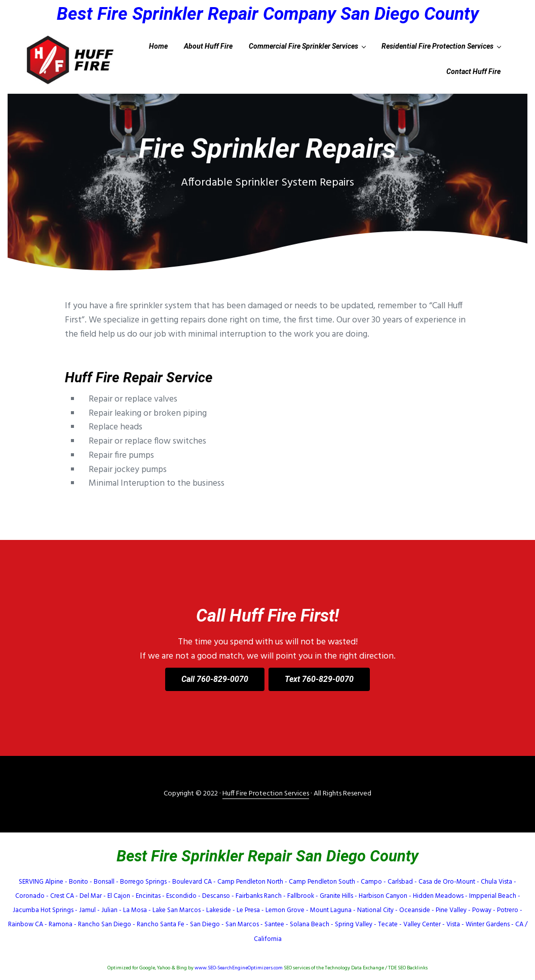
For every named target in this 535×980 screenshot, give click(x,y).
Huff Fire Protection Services (266, 794)
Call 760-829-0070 (215, 679)
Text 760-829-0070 (319, 679)
